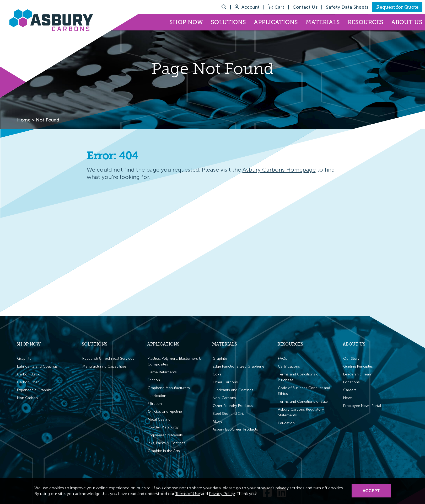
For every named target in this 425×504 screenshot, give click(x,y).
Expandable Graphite (34, 390)
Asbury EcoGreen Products (235, 429)
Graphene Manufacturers (169, 388)
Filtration (155, 404)
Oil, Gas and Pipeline (165, 412)
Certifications (289, 366)
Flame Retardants (162, 372)
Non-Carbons (224, 398)
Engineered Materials (165, 435)
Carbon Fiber (28, 382)
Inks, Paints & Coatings (166, 443)
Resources (365, 22)
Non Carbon (27, 398)
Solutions (228, 22)
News (348, 398)
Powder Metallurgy (163, 427)
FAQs (283, 359)
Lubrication (157, 396)
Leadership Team (358, 374)
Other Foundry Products (233, 406)
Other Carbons (225, 382)
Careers (350, 390)
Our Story (351, 359)
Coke (217, 374)
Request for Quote (397, 7)
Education (286, 423)
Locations (351, 382)
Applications (276, 22)
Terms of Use (188, 494)
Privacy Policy (222, 494)
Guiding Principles (358, 366)
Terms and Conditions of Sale (303, 402)
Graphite (24, 359)
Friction (154, 380)
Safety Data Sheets (347, 7)
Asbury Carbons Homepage (279, 170)
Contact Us (305, 7)
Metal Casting (159, 419)
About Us (407, 22)
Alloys (218, 421)
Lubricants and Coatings (37, 366)
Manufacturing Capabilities (104, 366)
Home (24, 120)
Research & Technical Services (108, 359)
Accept (371, 491)
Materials (323, 22)
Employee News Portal (362, 406)
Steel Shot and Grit (228, 414)
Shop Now (186, 22)
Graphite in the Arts (164, 451)
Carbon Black (28, 374)
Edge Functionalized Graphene (238, 366)
